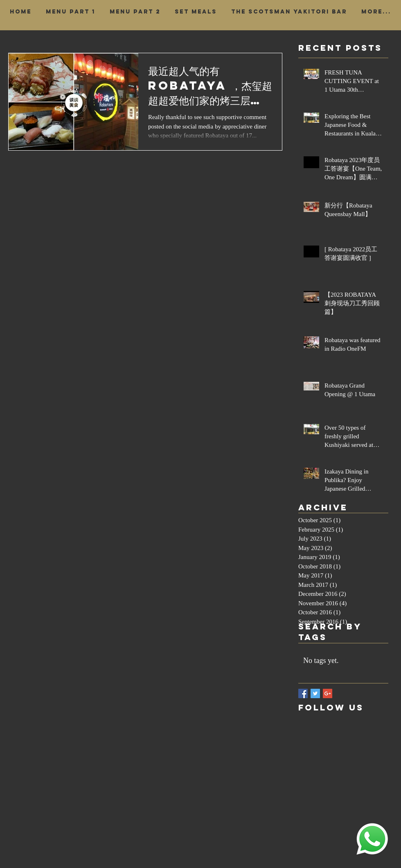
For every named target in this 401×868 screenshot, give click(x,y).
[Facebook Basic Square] (303, 693)
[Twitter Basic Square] (315, 693)
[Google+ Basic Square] (328, 693)
